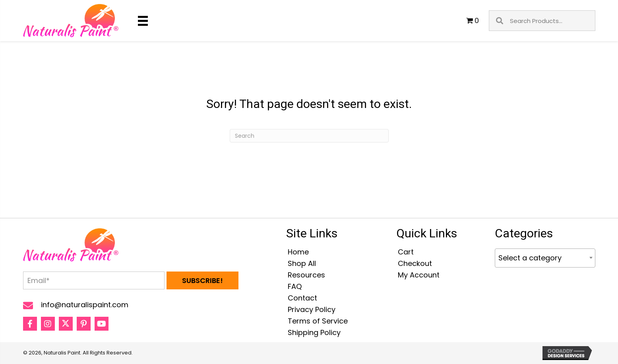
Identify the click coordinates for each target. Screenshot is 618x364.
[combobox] (545, 258)
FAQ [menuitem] (295, 286)
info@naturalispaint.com (85, 305)
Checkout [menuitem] (415, 263)
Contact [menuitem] (302, 298)
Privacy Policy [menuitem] (312, 309)
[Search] (309, 136)
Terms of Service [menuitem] (318, 321)
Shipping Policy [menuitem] (314, 332)
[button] (202, 280)
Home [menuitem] (298, 252)
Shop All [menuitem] (302, 263)
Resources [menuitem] (306, 275)
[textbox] (545, 258)
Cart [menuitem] (406, 252)
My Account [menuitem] (419, 275)
